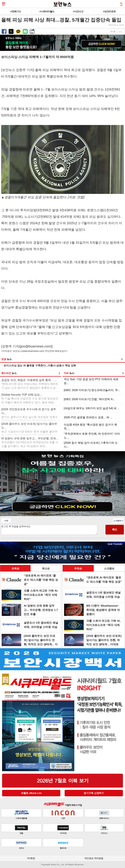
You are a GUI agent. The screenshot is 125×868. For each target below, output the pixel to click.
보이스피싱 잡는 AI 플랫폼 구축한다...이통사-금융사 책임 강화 (40, 366)
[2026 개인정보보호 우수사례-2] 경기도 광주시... (30, 414)
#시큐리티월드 (47, 11)
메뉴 (4, 4)
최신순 (46, 568)
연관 (7, 359)
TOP (69, 373)
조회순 (15, 568)
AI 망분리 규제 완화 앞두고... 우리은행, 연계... (30, 442)
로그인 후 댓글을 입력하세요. (49, 530)
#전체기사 (16, 11)
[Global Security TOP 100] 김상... (30, 399)
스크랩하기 (118, 521)
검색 (121, 4)
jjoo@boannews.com (35, 346)
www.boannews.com (33, 351)
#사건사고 (78, 11)
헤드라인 (9, 373)
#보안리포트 (109, 11)
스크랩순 (109, 568)
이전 (6, 521)
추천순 (78, 568)
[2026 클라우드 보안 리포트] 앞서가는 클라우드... (29, 428)
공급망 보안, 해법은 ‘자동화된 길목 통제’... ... (30, 384)
